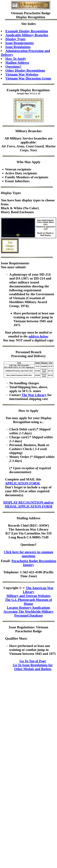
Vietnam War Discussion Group (28, 78)
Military (21, 131)
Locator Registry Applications (28, 608)
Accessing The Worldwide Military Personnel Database (28, 613)
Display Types (15, 39)
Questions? (13, 66)
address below (38, 336)
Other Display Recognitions (25, 70)
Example (13, 90)
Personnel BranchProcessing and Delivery (28, 354)
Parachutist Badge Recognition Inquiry (34, 563)
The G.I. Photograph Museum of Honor (28, 602)
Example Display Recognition (27, 31)
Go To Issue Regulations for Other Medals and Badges (33, 667)
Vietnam (17, 13)
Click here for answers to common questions (28, 554)
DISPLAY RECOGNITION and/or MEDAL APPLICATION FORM (28, 504)
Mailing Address (17, 63)
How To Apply (16, 59)
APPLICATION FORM (22, 483)
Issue (4, 263)
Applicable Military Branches (27, 35)
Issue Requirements (20, 43)
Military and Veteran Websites (28, 596)
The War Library (34, 395)
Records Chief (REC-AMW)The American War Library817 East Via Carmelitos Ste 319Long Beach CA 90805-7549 (28, 531)
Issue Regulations (18, 47)
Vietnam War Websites (22, 74)
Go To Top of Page (33, 661)
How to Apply (28, 411)
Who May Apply (28, 162)
